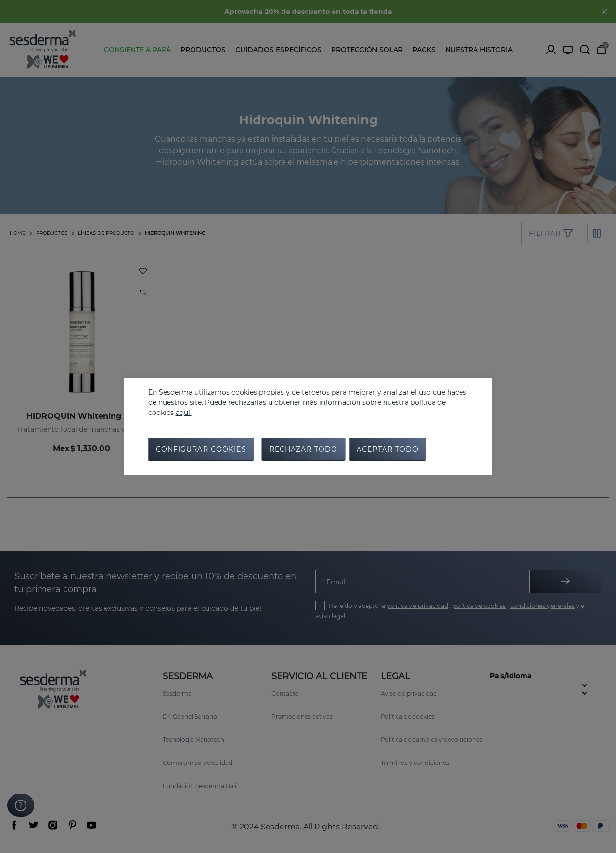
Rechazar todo (304, 449)
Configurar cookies (201, 449)
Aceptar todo (387, 449)
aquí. (184, 413)
